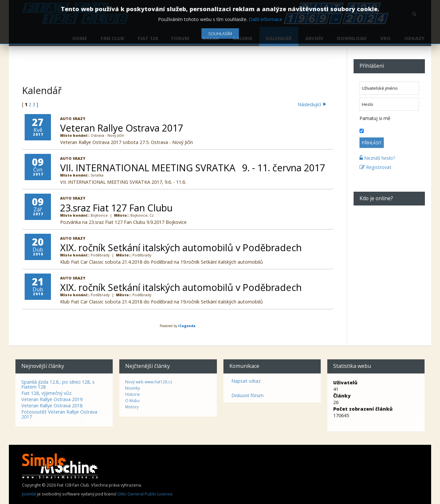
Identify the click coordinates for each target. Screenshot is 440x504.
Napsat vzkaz (246, 381)
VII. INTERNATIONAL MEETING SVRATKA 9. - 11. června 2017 (193, 168)
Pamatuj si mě (375, 118)
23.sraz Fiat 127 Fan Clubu (116, 208)
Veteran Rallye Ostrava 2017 (122, 128)
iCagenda (187, 326)
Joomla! (29, 493)
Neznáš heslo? (377, 158)
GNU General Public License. (145, 493)
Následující (312, 104)
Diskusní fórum (247, 395)
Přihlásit (372, 143)
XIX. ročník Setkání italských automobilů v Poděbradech (181, 247)
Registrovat (375, 167)
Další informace (266, 19)
